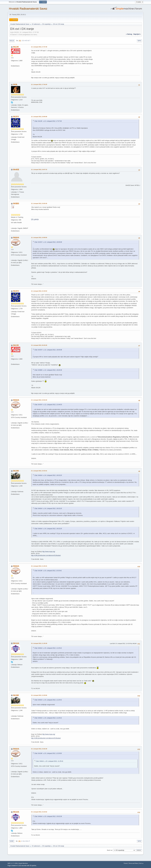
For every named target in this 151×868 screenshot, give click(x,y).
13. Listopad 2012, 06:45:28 (39, 345)
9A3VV (16, 117)
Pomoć (126, 863)
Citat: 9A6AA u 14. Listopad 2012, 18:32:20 (48, 475)
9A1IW (16, 471)
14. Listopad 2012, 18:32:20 (39, 400)
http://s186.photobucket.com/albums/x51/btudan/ (46, 555)
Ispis (139, 41)
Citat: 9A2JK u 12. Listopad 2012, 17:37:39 (48, 121)
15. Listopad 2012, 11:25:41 (39, 566)
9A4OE (16, 170)
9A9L (15, 85)
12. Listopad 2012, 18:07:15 (39, 170)
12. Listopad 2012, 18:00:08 (39, 117)
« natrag (129, 34)
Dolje (12, 41)
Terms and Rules (133, 863)
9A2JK (16, 47)
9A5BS (16, 204)
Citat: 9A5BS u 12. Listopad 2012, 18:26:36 (48, 370)
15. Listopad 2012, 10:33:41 (39, 471)
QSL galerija (35, 219)
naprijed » (137, 34)
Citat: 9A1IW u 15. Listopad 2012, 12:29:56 (48, 753)
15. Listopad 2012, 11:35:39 (39, 643)
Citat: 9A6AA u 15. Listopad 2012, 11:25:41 (48, 648)
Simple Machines (23, 863)
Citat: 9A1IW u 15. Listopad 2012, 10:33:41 (48, 571)
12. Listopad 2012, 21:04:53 (39, 291)
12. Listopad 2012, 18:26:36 (39, 203)
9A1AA (16, 643)
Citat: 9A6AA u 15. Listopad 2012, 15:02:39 (48, 816)
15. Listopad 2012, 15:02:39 (39, 749)
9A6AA (16, 238)
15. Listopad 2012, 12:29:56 (39, 695)
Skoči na (110, 850)
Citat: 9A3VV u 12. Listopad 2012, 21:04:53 (48, 405)
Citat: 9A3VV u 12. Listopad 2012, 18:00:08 (48, 242)
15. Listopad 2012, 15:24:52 (39, 812)
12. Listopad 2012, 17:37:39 (39, 47)
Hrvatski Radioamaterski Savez (28, 9)
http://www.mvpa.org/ (49, 552)
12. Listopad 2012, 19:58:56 (39, 238)
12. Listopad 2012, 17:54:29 (39, 84)
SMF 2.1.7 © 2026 (13, 863)
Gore (12, 841)
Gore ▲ (141, 863)
